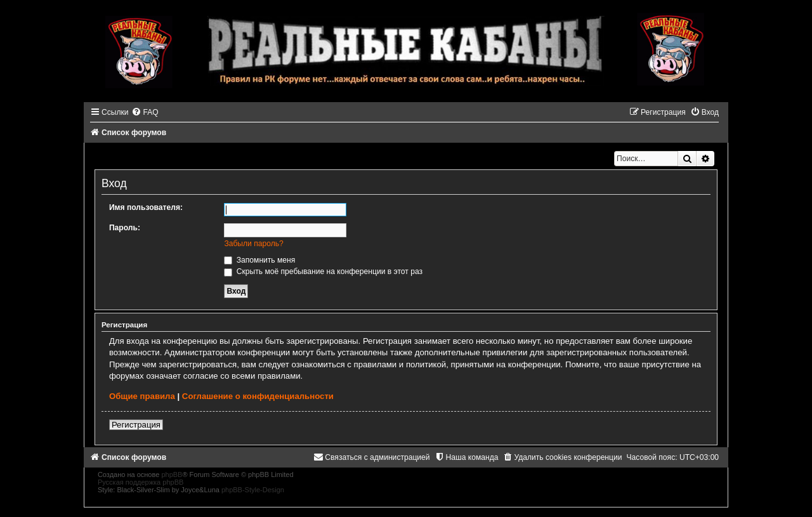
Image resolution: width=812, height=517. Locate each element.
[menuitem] (145, 112)
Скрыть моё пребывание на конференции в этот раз (323, 272)
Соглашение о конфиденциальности (258, 396)
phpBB (172, 474)
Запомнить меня (259, 260)
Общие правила (142, 396)
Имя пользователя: (146, 207)
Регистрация (136, 425)
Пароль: (125, 228)
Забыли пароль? (253, 244)
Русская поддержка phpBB (141, 482)
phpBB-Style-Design (253, 490)
